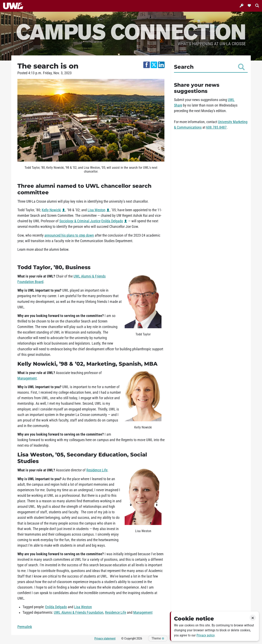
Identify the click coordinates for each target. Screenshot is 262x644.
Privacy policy (206, 635)
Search (209, 67)
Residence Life (97, 470)
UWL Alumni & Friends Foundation (79, 613)
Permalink (25, 627)
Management (27, 378)
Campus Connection (131, 31)
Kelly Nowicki (51, 210)
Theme (158, 638)
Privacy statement (105, 638)
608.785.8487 (216, 127)
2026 (139, 638)
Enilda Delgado (112, 221)
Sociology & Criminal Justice (80, 221)
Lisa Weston (97, 210)
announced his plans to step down (69, 235)
